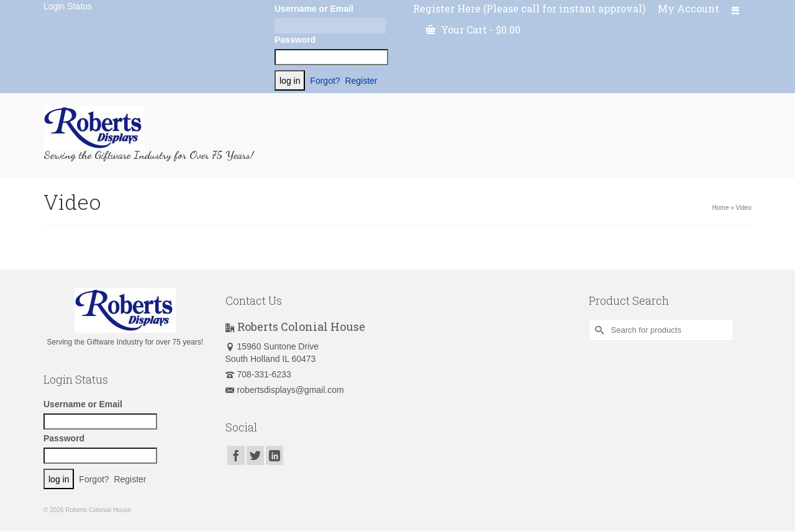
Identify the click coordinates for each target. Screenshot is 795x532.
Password (295, 40)
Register (361, 81)
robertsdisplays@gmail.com (285, 390)
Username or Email (314, 9)
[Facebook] (236, 455)
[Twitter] (255, 455)
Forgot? (325, 81)
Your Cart (473, 29)
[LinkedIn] (275, 455)
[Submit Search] (598, 330)
